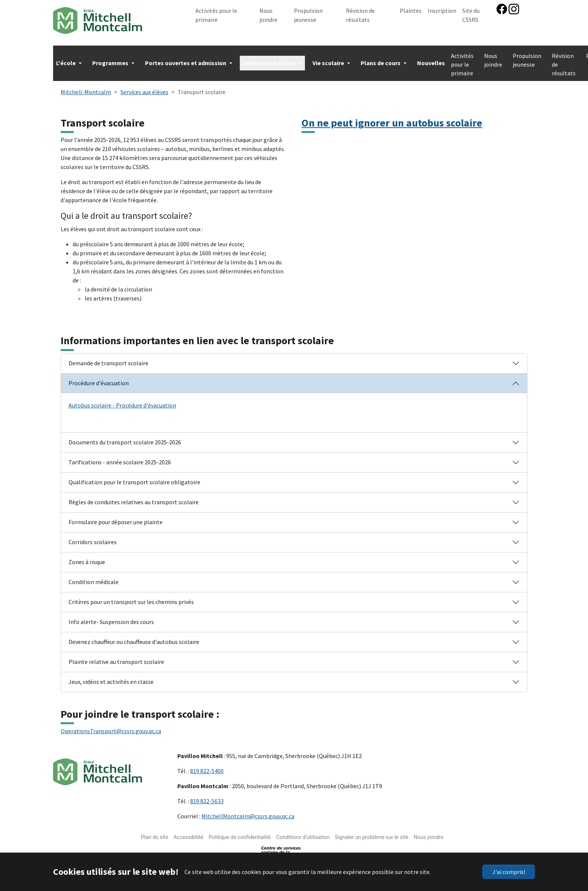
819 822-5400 (207, 767)
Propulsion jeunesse (308, 15)
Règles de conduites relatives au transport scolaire (134, 498)
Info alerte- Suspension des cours (111, 618)
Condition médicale (94, 578)
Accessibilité (188, 833)
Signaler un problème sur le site (372, 833)
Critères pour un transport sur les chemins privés (131, 598)
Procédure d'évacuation (99, 379)
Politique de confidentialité (240, 833)
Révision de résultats (360, 15)
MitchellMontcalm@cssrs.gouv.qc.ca (248, 812)
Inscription (442, 11)
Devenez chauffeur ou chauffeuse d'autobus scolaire (134, 638)
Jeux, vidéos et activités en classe (111, 678)
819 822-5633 (207, 797)
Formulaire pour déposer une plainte (116, 518)
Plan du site (155, 833)
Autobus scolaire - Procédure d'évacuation (122, 401)
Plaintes (411, 11)
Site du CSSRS (471, 15)
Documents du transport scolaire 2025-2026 (125, 438)
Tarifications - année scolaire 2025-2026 (120, 458)
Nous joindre (268, 15)
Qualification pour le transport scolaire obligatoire (134, 478)
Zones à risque (87, 558)
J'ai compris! (509, 872)
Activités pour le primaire (216, 15)
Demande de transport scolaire (108, 359)
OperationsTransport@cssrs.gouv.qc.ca (111, 727)
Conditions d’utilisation (303, 833)
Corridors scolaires (93, 538)
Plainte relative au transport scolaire (116, 658)
